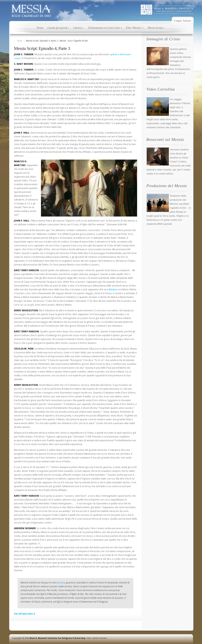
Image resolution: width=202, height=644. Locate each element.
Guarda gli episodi (58, 28)
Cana (62, 583)
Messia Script (156, 28)
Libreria (79, 28)
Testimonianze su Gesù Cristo (105, 28)
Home (40, 28)
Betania (113, 289)
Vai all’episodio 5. (25, 614)
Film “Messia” (135, 28)
